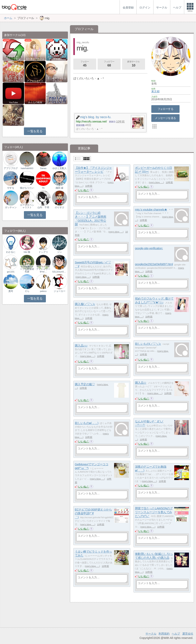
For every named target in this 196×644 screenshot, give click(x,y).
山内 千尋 (43, 207)
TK (43, 188)
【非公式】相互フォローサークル (57, 101)
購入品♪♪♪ (81, 345)
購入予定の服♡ (85, 384)
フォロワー (109, 64)
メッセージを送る (165, 118)
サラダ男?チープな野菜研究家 (27, 269)
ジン (60, 252)
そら (27, 291)
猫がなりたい (27, 188)
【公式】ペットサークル (13, 123)
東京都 (155, 91)
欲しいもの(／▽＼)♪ (148, 344)
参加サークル (133, 64)
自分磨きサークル (35, 59)
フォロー (85, 64)
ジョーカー (60, 291)
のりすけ (60, 207)
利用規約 (164, 634)
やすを (11, 188)
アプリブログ (11, 168)
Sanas (43, 168)
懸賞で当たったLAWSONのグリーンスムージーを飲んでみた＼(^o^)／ (154, 512)
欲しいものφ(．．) (87, 423)
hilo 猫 (27, 252)
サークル (151, 634)
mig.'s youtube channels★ (151, 209)
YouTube (13, 102)
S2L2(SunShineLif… (59, 272)
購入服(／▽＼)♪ (85, 304)
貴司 (11, 291)
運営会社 (188, 634)
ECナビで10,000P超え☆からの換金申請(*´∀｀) (93, 513)
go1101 (11, 272)
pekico (43, 291)
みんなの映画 (35, 102)
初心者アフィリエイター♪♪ (57, 80)
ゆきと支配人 (60, 168)
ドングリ (43, 252)
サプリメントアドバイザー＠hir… (43, 269)
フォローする (166, 109)
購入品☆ (141, 383)
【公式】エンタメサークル (13, 80)
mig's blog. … (156, 182)
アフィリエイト (35, 81)
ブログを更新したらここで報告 (13, 58)
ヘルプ (176, 634)
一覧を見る (35, 131)
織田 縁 (59, 188)
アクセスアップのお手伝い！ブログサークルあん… (57, 57)
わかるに (11, 252)
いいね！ (84, 190)
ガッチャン (11, 207)
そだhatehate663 (27, 167)
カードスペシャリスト (27, 206)
